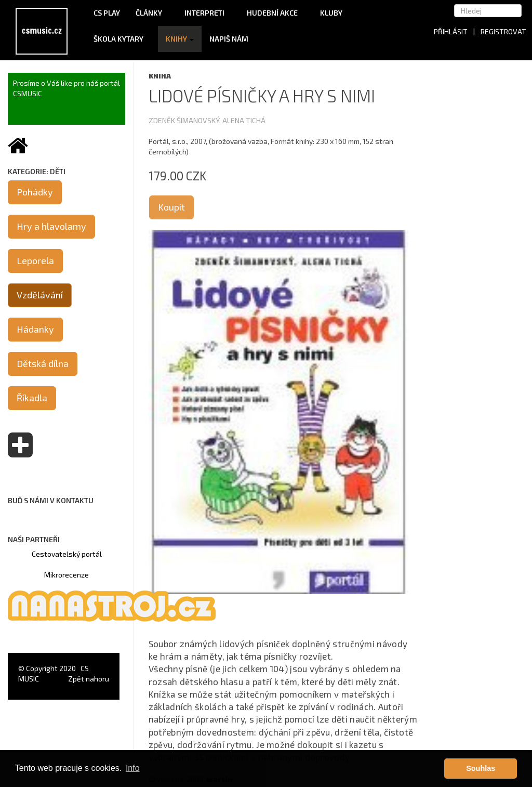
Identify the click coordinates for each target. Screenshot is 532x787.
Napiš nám (229, 39)
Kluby (331, 13)
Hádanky (35, 329)
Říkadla (32, 398)
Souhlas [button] (481, 768)
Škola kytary (122, 39)
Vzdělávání (40, 295)
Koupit (171, 207)
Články (152, 13)
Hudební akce (276, 13)
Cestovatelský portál (67, 554)
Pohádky (35, 192)
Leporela (35, 260)
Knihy (180, 39)
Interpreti (208, 13)
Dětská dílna (43, 363)
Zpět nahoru (89, 679)
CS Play (107, 13)
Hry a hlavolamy (51, 226)
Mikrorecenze (66, 575)
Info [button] (133, 768)
